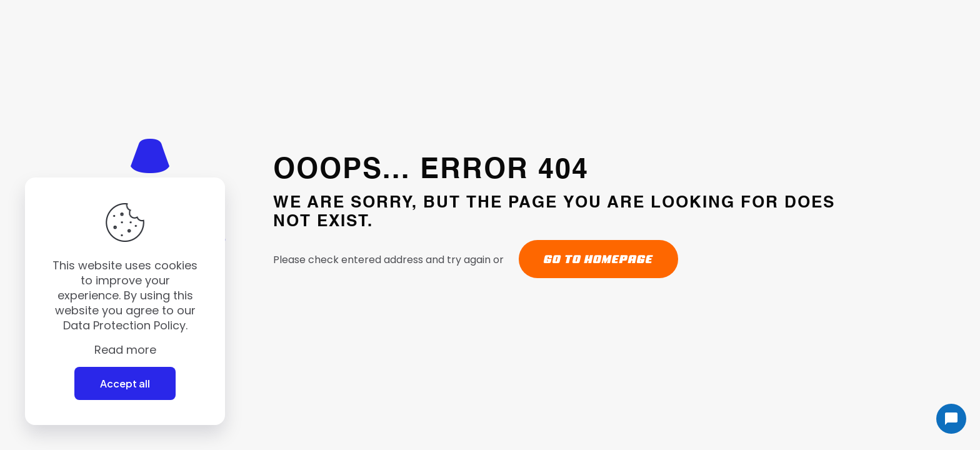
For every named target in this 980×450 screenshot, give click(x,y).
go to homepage (598, 259)
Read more (125, 350)
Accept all (125, 383)
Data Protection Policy (124, 325)
